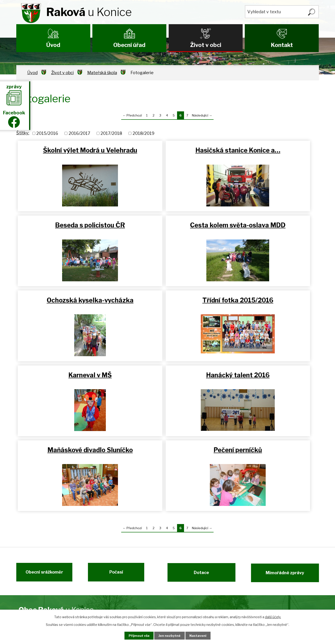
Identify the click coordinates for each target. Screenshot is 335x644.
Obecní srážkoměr (42, 503)
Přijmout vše (137, 636)
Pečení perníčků (67, 379)
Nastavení (200, 636)
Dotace (199, 503)
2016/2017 (79, 133)
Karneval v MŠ (67, 304)
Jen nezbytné (169, 636)
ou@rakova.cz (148, 593)
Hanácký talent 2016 (168, 304)
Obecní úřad (129, 45)
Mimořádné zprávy (287, 503)
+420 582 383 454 (154, 564)
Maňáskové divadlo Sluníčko (268, 304)
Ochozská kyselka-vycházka (168, 227)
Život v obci (206, 45)
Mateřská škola (102, 73)
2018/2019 (144, 133)
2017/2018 (111, 133)
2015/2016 (47, 133)
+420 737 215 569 (153, 571)
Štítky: (23, 133)
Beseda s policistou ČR (268, 150)
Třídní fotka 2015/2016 (268, 227)
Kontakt (282, 45)
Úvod (53, 45)
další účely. (273, 617)
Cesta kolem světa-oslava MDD (67, 231)
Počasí (118, 503)
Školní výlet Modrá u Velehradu (67, 154)
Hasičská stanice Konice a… (168, 150)
